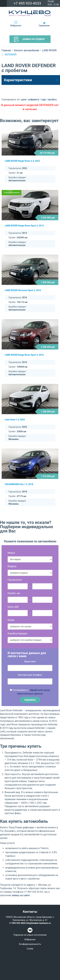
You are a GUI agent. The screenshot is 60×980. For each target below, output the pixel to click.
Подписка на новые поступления (30, 935)
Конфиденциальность (30, 944)
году (44, 99)
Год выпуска (15, 580)
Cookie (30, 949)
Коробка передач (18, 633)
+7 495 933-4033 (27, 3)
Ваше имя (30, 661)
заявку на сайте (21, 895)
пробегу (52, 99)
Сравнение (44, 26)
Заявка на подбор (29, 39)
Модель (12, 566)
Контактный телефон (30, 675)
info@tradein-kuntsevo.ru (38, 923)
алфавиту (34, 99)
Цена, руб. (13, 607)
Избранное (16, 26)
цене (24, 99)
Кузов (11, 620)
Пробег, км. (14, 593)
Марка (11, 553)
